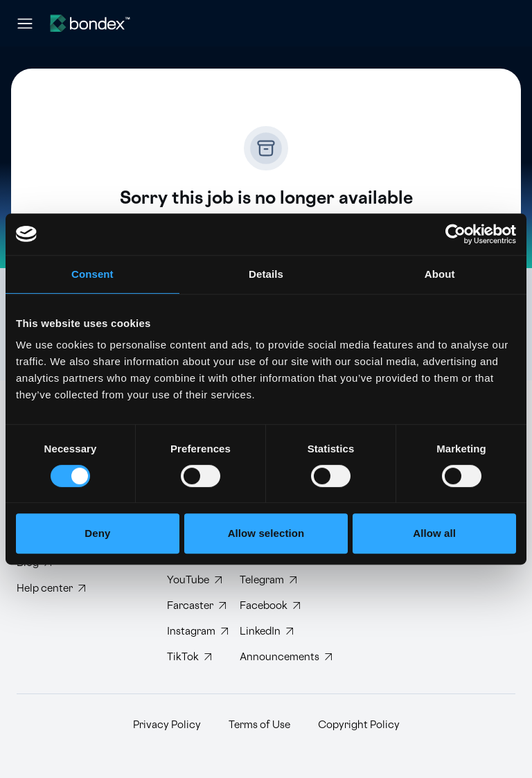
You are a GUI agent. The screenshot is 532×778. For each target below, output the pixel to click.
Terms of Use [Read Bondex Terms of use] (259, 725)
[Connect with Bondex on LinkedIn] (265, 631)
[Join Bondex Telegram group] (265, 580)
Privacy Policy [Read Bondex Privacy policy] (167, 725)
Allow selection (266, 533)
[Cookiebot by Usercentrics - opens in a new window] (455, 234)
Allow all (434, 533)
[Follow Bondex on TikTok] (192, 657)
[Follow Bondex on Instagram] (192, 631)
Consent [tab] (92, 274)
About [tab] (440, 274)
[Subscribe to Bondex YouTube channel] (192, 580)
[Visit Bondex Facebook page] (265, 606)
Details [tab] (266, 274)
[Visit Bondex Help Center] (51, 589)
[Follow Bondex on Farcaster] (192, 606)
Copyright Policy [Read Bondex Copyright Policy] (359, 725)
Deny (97, 533)
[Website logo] (90, 23)
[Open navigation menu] (25, 24)
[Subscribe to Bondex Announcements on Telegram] (265, 657)
